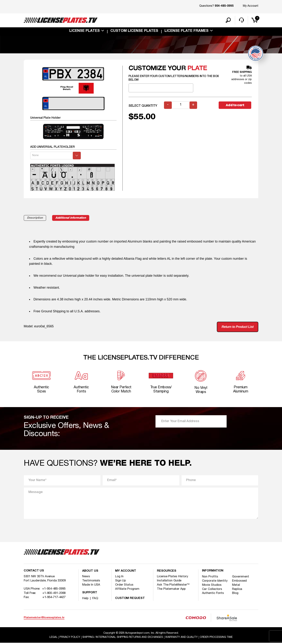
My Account (251, 6)
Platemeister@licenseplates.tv (44, 619)
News (86, 578)
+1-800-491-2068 (54, 595)
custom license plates (134, 31)
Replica (237, 591)
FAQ (95, 600)
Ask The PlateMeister (173, 586)
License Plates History (173, 578)
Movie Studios (212, 586)
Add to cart (235, 106)
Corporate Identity (215, 582)
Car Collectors (212, 591)
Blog (235, 595)
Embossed (240, 582)
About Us (91, 572)
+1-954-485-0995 (54, 590)
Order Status (124, 586)
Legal (51, 638)
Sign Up (121, 582)
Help (85, 600)
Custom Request (130, 600)
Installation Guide (170, 582)
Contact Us (34, 572)
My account (126, 572)
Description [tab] (35, 218)
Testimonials (91, 582)
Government (241, 578)
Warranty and (183, 638)
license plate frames (187, 31)
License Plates (85, 31)
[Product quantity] (181, 106)
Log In (119, 578)
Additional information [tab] (72, 218)
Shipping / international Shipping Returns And (122, 638)
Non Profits (210, 578)
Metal (236, 586)
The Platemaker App (171, 590)
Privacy (68, 638)
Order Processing (218, 638)
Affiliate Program (127, 590)
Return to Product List (237, 327)
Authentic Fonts (213, 595)
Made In (91, 586)
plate (197, 69)
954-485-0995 (224, 6)
